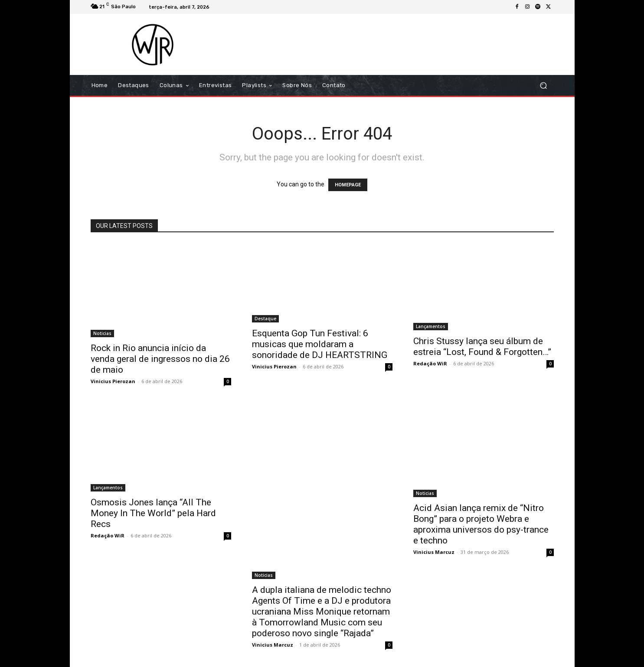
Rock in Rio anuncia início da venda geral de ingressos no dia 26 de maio (160, 359)
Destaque (265, 319)
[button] (544, 86)
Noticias (102, 333)
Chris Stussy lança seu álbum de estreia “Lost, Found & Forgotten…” (482, 347)
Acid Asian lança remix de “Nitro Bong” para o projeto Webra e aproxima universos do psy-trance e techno (481, 524)
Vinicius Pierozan (113, 381)
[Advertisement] (395, 44)
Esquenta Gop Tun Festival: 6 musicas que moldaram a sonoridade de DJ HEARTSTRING (320, 344)
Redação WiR (430, 363)
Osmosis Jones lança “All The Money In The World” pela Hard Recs (153, 513)
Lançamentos (431, 326)
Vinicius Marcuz (273, 645)
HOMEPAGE (348, 185)
